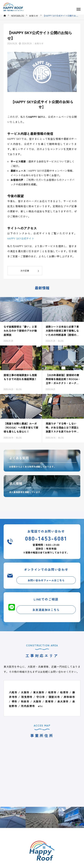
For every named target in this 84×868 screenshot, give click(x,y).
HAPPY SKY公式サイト (21, 238)
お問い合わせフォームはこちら (46, 580)
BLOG (61, 341)
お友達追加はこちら (46, 610)
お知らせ (39, 43)
